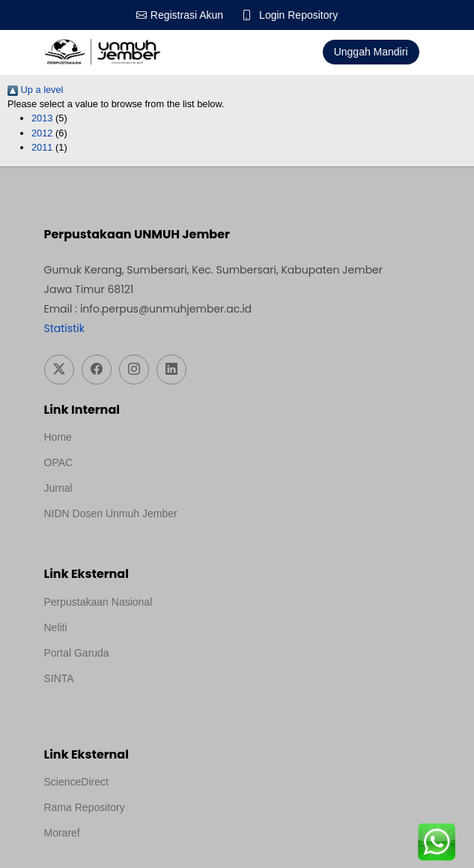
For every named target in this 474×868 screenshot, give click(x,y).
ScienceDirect (76, 782)
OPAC (59, 462)
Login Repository (298, 15)
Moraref (62, 833)
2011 (42, 147)
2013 (42, 118)
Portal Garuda (77, 653)
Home (58, 437)
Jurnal (58, 488)
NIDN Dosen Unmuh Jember (111, 513)
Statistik (64, 328)
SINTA (59, 678)
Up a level (35, 90)
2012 (42, 133)
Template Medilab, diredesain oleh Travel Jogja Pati (164, 699)
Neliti (56, 627)
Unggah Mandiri (371, 52)
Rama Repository (85, 807)
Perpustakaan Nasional (98, 602)
